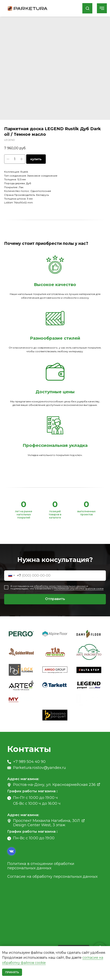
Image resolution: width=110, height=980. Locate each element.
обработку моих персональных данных (60, 586)
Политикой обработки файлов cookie (79, 589)
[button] (87, 8)
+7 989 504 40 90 (29, 762)
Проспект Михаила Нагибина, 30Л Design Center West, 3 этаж (46, 823)
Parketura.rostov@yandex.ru (40, 768)
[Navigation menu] (102, 8)
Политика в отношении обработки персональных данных (41, 866)
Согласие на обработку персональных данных (52, 877)
